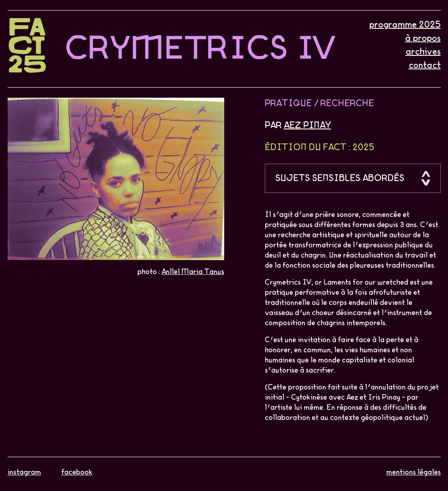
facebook (77, 472)
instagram (24, 472)
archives (423, 52)
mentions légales (414, 472)
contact (425, 66)
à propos (423, 38)
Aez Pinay (308, 126)
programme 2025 (405, 25)
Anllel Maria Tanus (193, 272)
